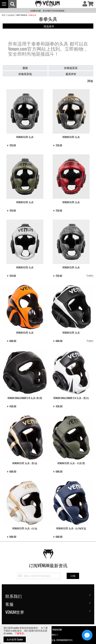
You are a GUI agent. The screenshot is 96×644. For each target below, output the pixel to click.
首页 (4, 15)
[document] (26, 634)
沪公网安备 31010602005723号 (57, 640)
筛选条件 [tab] (49, 26)
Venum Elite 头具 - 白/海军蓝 (71, 528)
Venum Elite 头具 (25, 137)
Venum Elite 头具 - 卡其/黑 (71, 463)
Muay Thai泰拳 (22, 15)
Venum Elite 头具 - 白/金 (25, 528)
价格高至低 (25, 74)
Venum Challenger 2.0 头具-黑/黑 (25, 398)
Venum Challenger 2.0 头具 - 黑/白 (71, 398)
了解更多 (19, 633)
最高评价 (71, 74)
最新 (25, 68)
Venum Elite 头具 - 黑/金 (25, 463)
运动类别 (11, 15)
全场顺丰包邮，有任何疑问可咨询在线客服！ (48, 11)
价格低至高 (71, 68)
